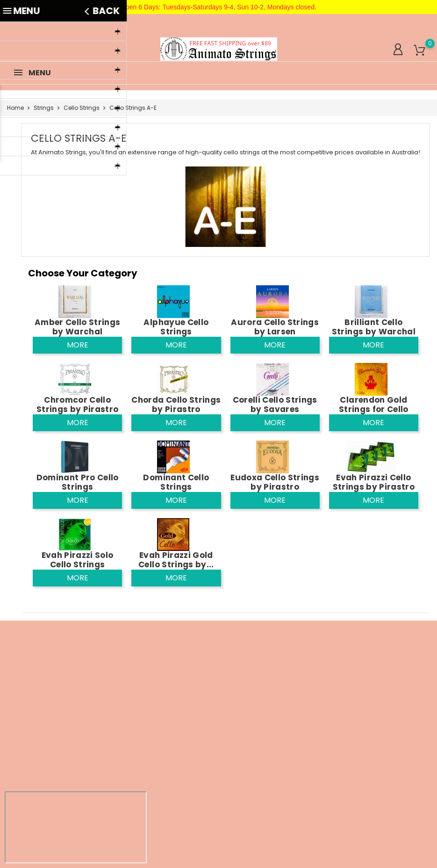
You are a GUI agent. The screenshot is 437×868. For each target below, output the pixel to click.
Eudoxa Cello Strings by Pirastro (275, 482)
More (78, 345)
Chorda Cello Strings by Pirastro (176, 405)
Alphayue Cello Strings (176, 327)
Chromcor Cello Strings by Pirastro (77, 405)
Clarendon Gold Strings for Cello (374, 405)
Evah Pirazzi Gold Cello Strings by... (176, 560)
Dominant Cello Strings (176, 482)
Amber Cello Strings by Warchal (77, 327)
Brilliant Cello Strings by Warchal (374, 327)
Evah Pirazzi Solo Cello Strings (78, 560)
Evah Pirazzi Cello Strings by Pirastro (374, 482)
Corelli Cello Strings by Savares (275, 405)
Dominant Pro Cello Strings (78, 482)
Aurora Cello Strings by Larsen (275, 327)
